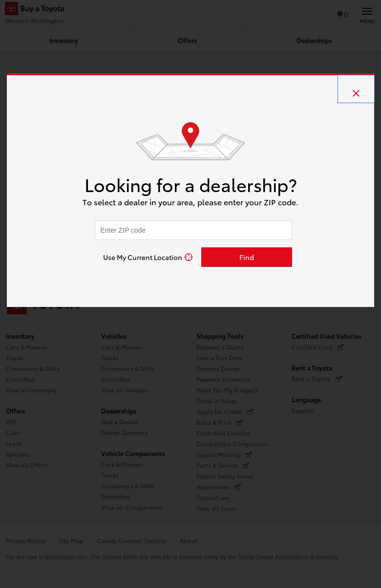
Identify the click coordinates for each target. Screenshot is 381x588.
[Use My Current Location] (148, 257)
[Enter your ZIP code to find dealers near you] (193, 230)
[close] (356, 89)
